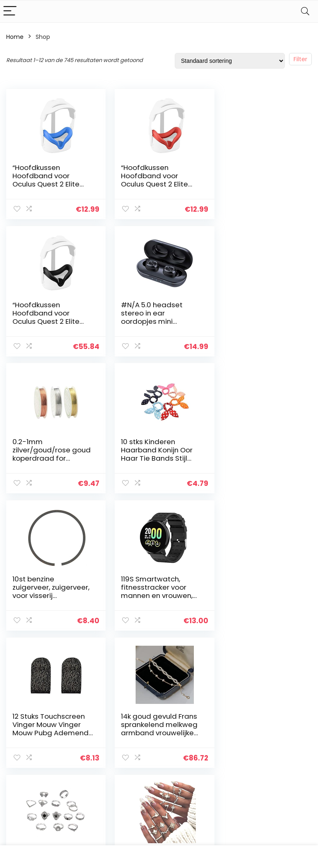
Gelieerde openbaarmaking (291, 763)
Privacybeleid (285, 729)
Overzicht (230, 741)
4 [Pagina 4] (144, 652)
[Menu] (10, 11)
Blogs (224, 764)
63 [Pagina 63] (201, 652)
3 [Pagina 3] (131, 652)
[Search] (305, 11)
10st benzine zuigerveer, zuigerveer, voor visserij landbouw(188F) (40, 458)
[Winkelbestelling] (230, 61)
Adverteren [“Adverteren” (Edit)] (232, 794)
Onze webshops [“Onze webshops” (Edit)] (231, 779)
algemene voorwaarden (285, 744)
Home (15, 37)
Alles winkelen (236, 752)
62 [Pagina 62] (186, 652)
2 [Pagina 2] (117, 652)
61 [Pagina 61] (172, 652)
